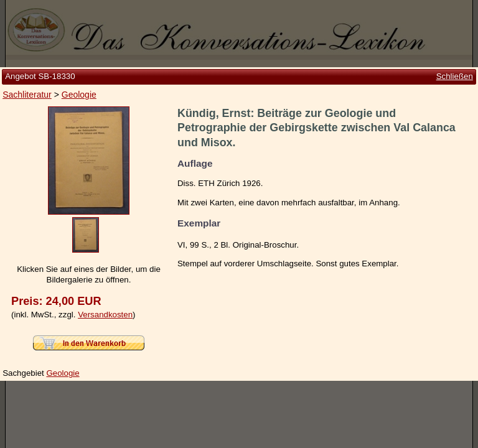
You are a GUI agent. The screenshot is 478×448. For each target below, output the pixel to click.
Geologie (79, 95)
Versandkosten (105, 315)
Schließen (455, 76)
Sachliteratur (27, 95)
